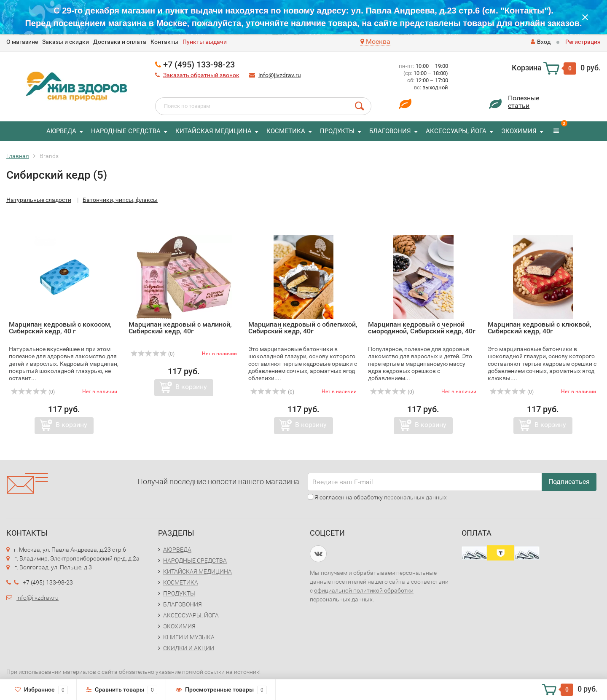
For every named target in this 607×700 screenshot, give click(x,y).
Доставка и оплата (120, 42)
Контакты (164, 42)
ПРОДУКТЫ (337, 131)
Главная (18, 156)
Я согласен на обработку (377, 497)
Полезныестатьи (524, 102)
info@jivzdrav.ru (280, 75)
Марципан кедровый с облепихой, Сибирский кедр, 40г (303, 328)
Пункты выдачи (205, 42)
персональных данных (415, 497)
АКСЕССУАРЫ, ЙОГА (456, 131)
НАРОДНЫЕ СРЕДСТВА (126, 131)
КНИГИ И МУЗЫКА (189, 637)
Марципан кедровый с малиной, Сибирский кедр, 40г (180, 328)
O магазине (22, 42)
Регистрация (583, 42)
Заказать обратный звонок (201, 75)
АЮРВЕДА (61, 131)
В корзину (71, 425)
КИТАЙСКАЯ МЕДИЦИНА (214, 131)
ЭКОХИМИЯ (519, 131)
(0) (33, 392)
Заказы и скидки (66, 42)
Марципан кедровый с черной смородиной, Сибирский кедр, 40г (422, 328)
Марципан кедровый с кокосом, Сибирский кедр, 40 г (60, 328)
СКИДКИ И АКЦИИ (189, 648)
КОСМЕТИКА (286, 131)
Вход (541, 42)
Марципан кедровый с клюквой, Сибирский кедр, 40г (540, 328)
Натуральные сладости (39, 200)
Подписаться (569, 481)
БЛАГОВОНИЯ (390, 131)
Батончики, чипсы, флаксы (120, 200)
